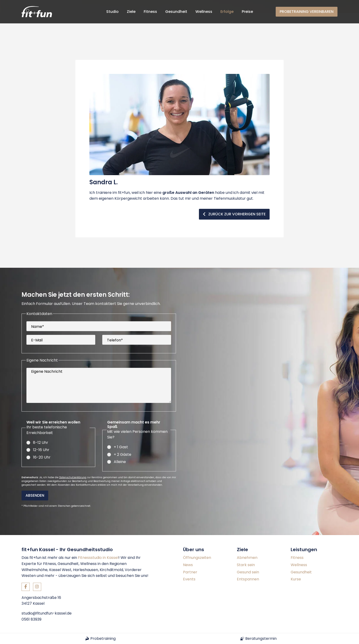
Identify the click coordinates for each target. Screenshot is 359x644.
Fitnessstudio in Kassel (98, 540)
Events (189, 562)
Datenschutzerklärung (73, 460)
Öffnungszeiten (197, 540)
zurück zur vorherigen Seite (234, 201)
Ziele (131, 12)
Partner (190, 555)
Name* (38, 313)
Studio (112, 12)
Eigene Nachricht (47, 358)
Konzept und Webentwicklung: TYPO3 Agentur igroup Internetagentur (78, 626)
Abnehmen (247, 540)
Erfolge (227, 12)
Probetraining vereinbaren (307, 12)
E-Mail (37, 327)
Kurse (296, 562)
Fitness (150, 12)
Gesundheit (176, 12)
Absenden (35, 478)
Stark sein (246, 547)
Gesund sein (248, 555)
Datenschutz (327, 626)
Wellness (204, 12)
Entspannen (248, 562)
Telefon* (115, 327)
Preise (247, 12)
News (188, 547)
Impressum (300, 626)
